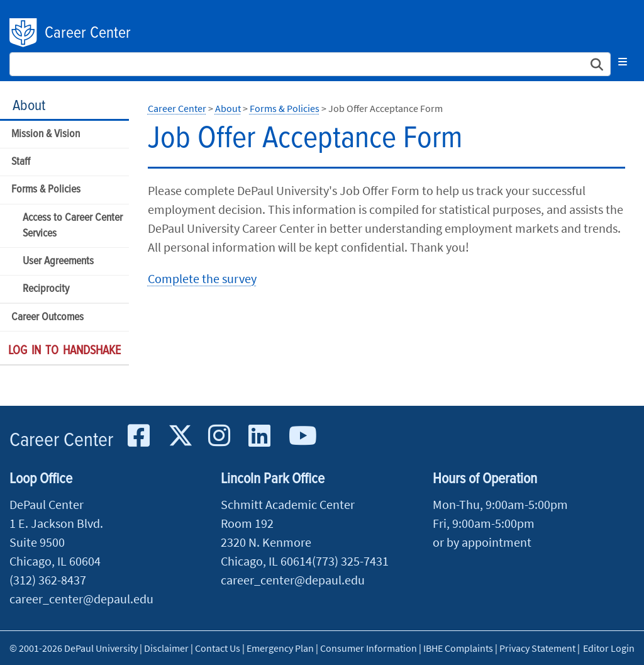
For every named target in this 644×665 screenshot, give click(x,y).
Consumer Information (369, 648)
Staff (21, 162)
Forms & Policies (46, 190)
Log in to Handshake (64, 351)
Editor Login (609, 648)
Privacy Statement (537, 648)
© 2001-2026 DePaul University (74, 648)
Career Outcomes (47, 317)
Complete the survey (202, 278)
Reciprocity (46, 289)
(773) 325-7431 (350, 561)
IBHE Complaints (458, 648)
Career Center (88, 33)
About (29, 106)
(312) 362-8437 (48, 580)
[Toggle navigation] (623, 62)
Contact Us (218, 648)
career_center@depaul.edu (81, 599)
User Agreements (58, 261)
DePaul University (24, 33)
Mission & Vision (46, 134)
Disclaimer (166, 648)
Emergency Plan (280, 648)
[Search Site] (310, 64)
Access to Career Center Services (73, 226)
